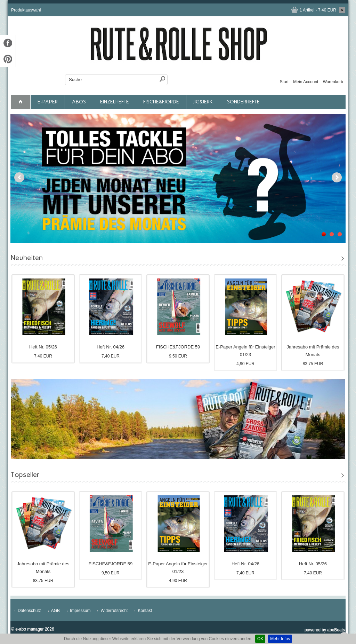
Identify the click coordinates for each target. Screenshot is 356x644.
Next (337, 177)
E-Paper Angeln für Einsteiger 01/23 (245, 351)
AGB (55, 611)
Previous (19, 177)
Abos (79, 102)
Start (284, 82)
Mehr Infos (280, 639)
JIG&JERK (203, 102)
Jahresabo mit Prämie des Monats (313, 351)
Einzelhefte (115, 102)
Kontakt (145, 611)
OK (260, 639)
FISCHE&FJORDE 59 (178, 347)
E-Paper (48, 102)
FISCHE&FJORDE (161, 102)
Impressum (80, 611)
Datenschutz (29, 611)
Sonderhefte (243, 102)
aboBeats (336, 630)
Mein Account (306, 82)
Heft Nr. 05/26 (43, 347)
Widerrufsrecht (114, 611)
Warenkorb (333, 82)
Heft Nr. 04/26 (111, 347)
